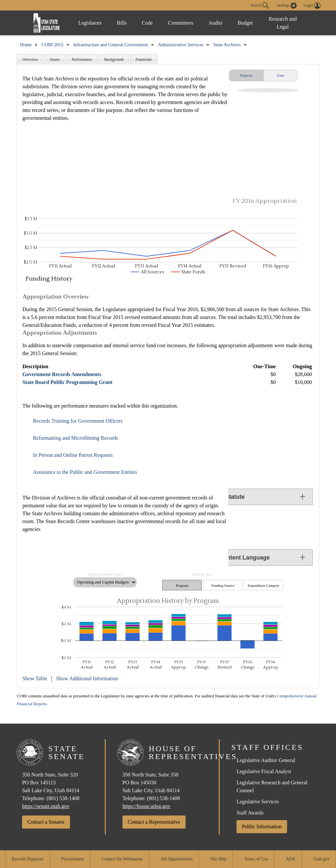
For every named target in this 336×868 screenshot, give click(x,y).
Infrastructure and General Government (111, 45)
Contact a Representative (154, 822)
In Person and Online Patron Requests (73, 455)
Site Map (218, 859)
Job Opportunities (177, 859)
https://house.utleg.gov (146, 806)
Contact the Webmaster (122, 859)
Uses (281, 75)
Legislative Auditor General (266, 760)
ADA (291, 859)
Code (147, 23)
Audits (216, 23)
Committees (180, 23)
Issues (55, 59)
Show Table (35, 678)
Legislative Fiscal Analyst (264, 771)
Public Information (262, 826)
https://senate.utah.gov (46, 806)
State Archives (227, 45)
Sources (246, 75)
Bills (122, 23)
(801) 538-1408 (63, 798)
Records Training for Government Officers (78, 421)
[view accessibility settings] (287, 6)
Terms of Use (256, 859)
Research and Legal (283, 23)
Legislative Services (258, 802)
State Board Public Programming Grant (67, 382)
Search (260, 6)
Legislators (90, 23)
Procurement (72, 859)
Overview (30, 59)
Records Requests (27, 859)
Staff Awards (250, 813)
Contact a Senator (46, 822)
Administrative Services (181, 45)
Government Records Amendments (62, 374)
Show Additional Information (87, 678)
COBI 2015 (52, 45)
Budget (245, 23)
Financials (144, 59)
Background (114, 59)
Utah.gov (321, 859)
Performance (82, 59)
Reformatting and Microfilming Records (75, 438)
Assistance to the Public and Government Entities (85, 472)
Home (26, 45)
